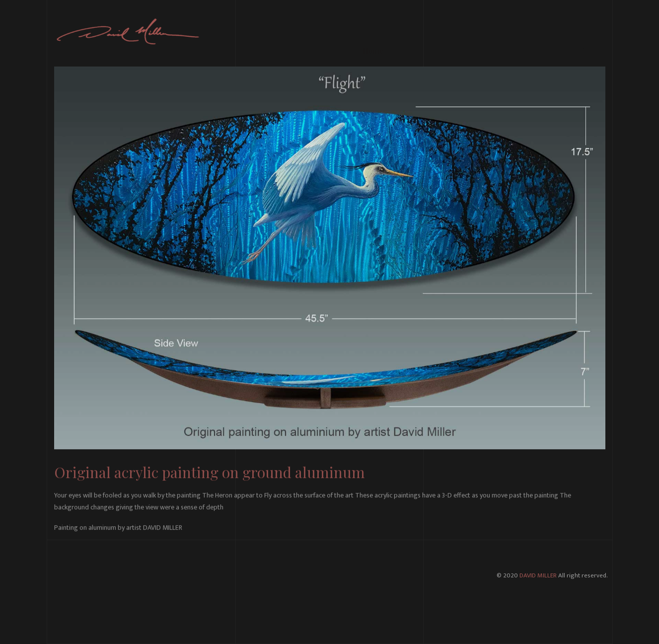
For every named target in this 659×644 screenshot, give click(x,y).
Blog (559, 32)
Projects (525, 32)
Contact (592, 32)
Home (373, 32)
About (406, 32)
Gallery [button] (483, 32)
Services (442, 32)
